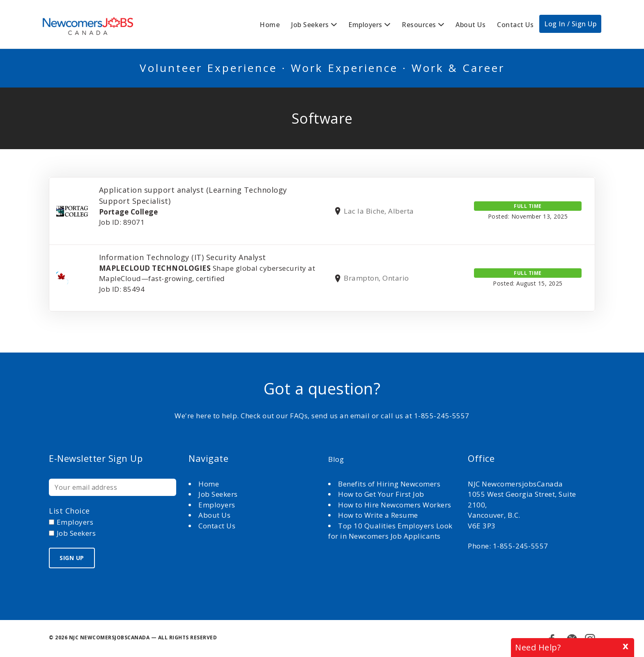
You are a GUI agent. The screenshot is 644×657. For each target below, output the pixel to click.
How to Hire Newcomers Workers (395, 505)
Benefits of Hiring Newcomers (389, 484)
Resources (419, 25)
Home (270, 25)
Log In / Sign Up (570, 24)
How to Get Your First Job (381, 494)
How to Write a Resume (378, 515)
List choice (69, 511)
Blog (336, 459)
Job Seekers (310, 25)
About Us (470, 25)
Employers (365, 25)
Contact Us (515, 25)
